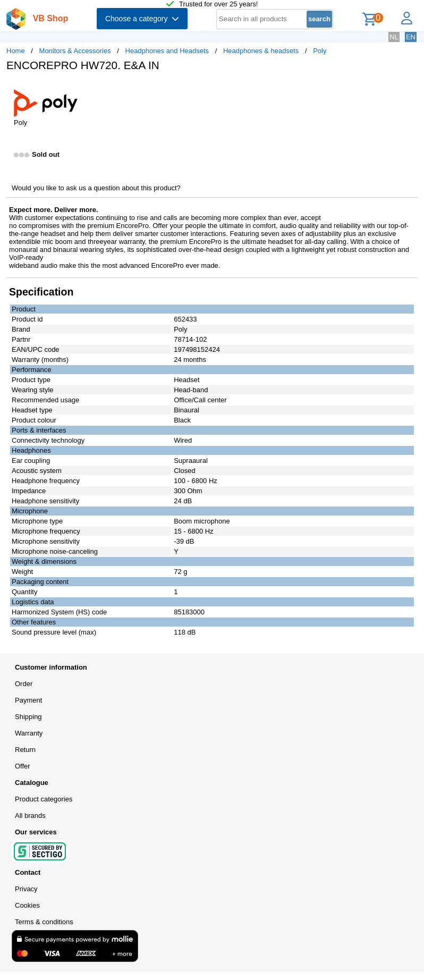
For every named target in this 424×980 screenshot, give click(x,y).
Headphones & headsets (261, 51)
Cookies (27, 905)
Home (16, 51)
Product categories (44, 799)
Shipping (28, 717)
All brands (30, 816)
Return (25, 750)
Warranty (29, 733)
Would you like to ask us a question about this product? (96, 188)
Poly (320, 51)
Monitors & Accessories (75, 51)
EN (411, 37)
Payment (28, 700)
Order (24, 684)
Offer (23, 766)
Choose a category (142, 19)
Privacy (26, 889)
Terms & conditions (44, 922)
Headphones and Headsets (167, 51)
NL (394, 37)
